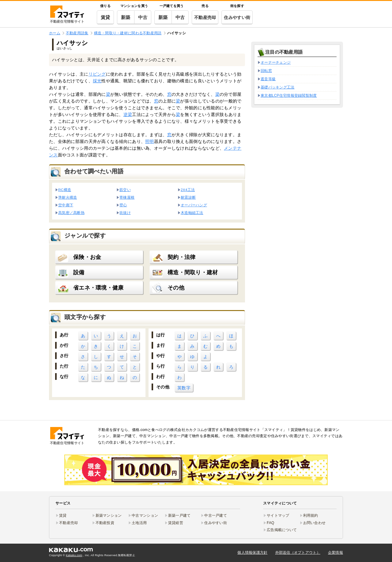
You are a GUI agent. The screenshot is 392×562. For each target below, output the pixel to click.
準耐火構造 (68, 197)
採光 (97, 81)
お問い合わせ (315, 523)
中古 (143, 17)
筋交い (125, 190)
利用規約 (311, 515)
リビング (97, 74)
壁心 (123, 205)
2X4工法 (188, 190)
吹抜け (125, 213)
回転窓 (266, 71)
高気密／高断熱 (71, 213)
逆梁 (128, 114)
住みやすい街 (237, 17)
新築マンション (109, 515)
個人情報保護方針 (252, 553)
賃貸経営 (176, 523)
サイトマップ (278, 515)
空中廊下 (66, 205)
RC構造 (65, 190)
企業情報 (335, 553)
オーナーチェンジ (276, 62)
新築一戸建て (179, 515)
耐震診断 (188, 197)
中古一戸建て (216, 515)
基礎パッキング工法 (278, 87)
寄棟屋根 (127, 197)
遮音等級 (268, 79)
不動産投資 (105, 523)
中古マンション (145, 515)
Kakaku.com (74, 555)
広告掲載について (282, 530)
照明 (150, 141)
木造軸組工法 (192, 213)
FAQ (271, 523)
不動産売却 (205, 17)
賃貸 (106, 17)
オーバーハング (194, 205)
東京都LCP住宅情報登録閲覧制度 (289, 96)
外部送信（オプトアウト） (298, 553)
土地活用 (139, 523)
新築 (126, 17)
